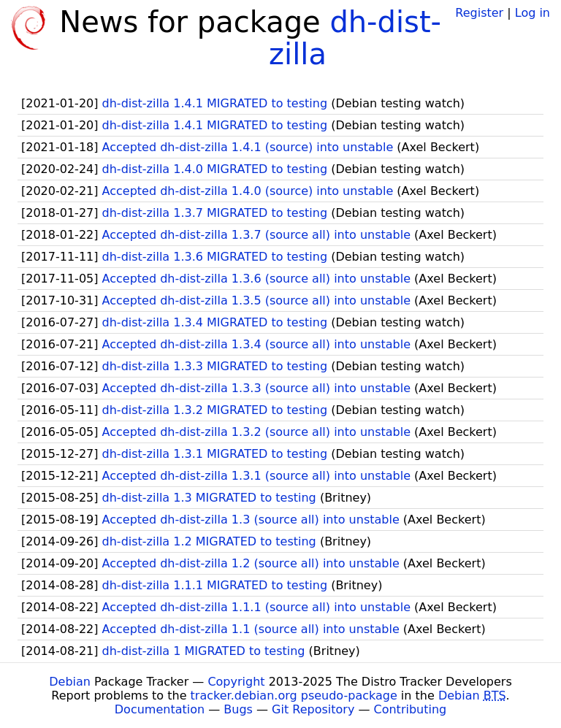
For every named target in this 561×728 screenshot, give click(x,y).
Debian (70, 682)
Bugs (238, 709)
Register (479, 13)
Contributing (411, 709)
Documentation (160, 709)
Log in (533, 13)
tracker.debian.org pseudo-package (294, 696)
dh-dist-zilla (355, 38)
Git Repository (313, 709)
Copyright (236, 682)
